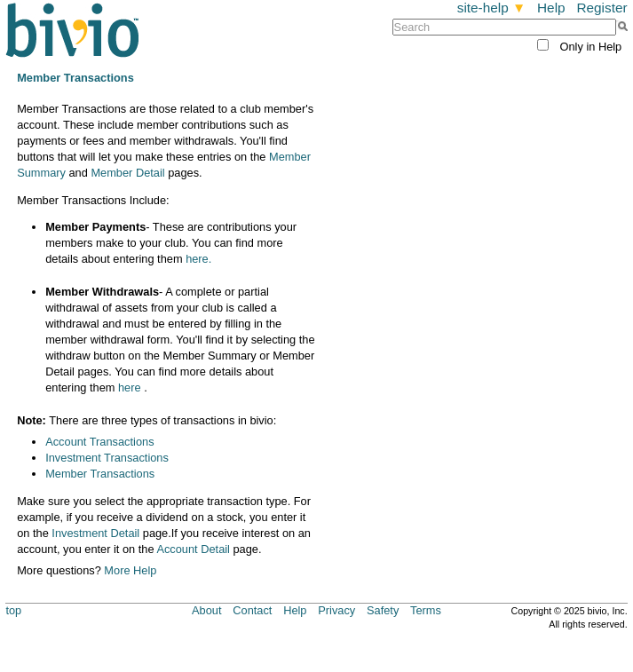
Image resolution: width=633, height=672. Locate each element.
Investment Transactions (107, 458)
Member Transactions (100, 474)
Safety (383, 610)
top (13, 610)
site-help (492, 8)
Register (601, 8)
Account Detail (193, 549)
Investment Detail (95, 533)
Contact (252, 610)
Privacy (336, 610)
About (206, 610)
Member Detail (127, 173)
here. (198, 259)
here (130, 387)
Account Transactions (99, 442)
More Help (130, 570)
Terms (426, 610)
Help (551, 8)
